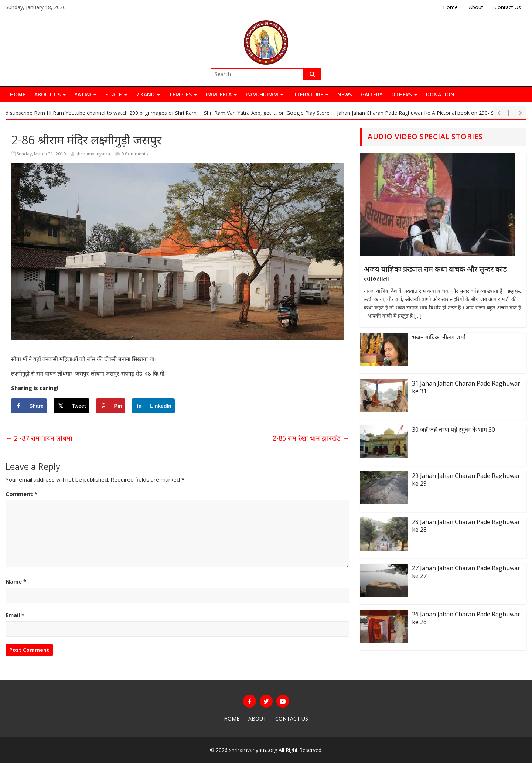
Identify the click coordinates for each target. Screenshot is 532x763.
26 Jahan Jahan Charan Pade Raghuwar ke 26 (466, 618)
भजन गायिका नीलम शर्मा (439, 337)
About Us (50, 94)
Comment (21, 494)
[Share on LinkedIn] (153, 406)
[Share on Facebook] (29, 406)
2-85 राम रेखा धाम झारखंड (311, 438)
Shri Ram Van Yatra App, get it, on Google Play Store (270, 113)
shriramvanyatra (93, 154)
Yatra (86, 94)
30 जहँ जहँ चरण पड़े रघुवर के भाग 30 (453, 430)
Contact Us (508, 7)
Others (404, 94)
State (116, 94)
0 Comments (132, 154)
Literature (310, 94)
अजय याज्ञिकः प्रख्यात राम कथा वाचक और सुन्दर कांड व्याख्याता (435, 274)
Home (450, 7)
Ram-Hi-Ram (265, 94)
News (345, 94)
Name (16, 581)
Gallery (372, 94)
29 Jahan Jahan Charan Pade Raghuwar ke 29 (466, 480)
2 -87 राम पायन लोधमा (39, 438)
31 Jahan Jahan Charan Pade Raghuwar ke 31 (466, 387)
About (476, 7)
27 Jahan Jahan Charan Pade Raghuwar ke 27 (466, 572)
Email (15, 615)
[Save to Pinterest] (111, 406)
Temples (183, 94)
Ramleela (221, 94)
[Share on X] (71, 406)
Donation (440, 94)
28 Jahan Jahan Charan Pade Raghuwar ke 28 (466, 526)
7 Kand (148, 94)
